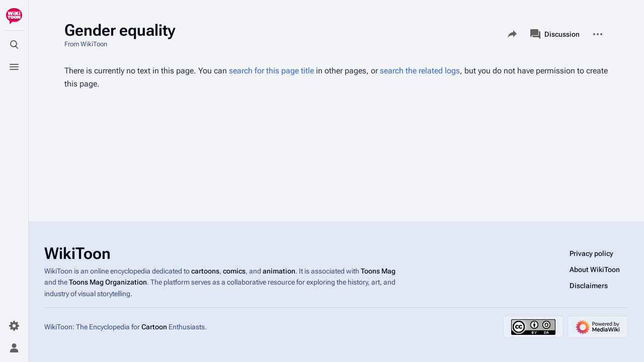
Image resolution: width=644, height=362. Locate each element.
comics (234, 271)
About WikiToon (595, 269)
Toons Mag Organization (108, 282)
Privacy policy (591, 253)
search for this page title (271, 71)
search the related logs (420, 71)
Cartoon (154, 327)
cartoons (205, 271)
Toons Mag (378, 271)
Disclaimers (589, 286)
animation (279, 271)
